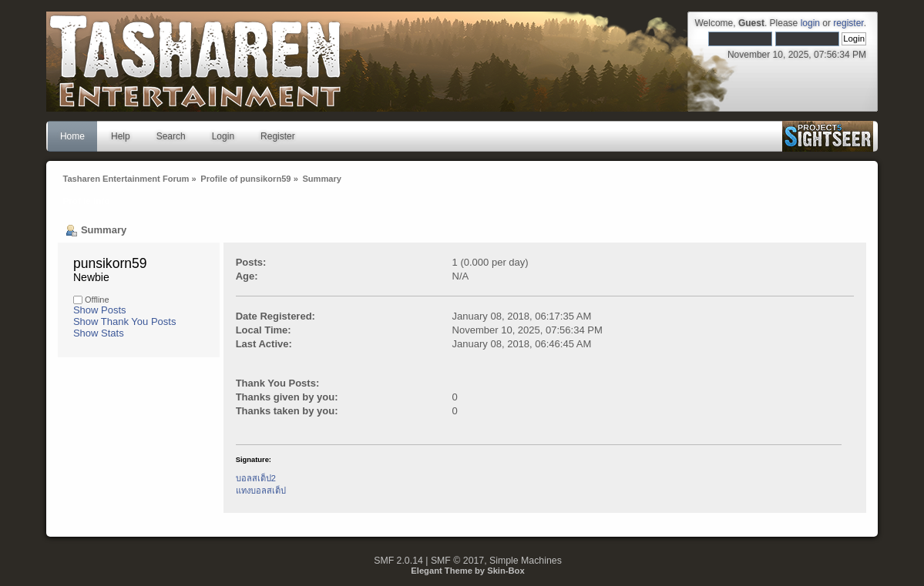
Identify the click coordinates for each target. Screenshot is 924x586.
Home (72, 136)
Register (278, 136)
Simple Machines (526, 561)
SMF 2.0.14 (398, 561)
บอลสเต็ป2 (256, 478)
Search (171, 136)
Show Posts (100, 310)
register (848, 23)
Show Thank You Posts (124, 321)
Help (121, 136)
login (810, 23)
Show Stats (99, 333)
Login (223, 136)
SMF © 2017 (457, 561)
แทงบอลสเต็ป (261, 491)
